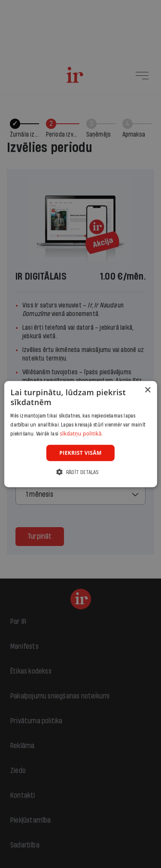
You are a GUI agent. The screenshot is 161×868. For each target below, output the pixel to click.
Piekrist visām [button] (80, 452)
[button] (80, 472)
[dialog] (80, 434)
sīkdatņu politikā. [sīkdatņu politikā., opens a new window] (81, 434)
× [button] (147, 390)
